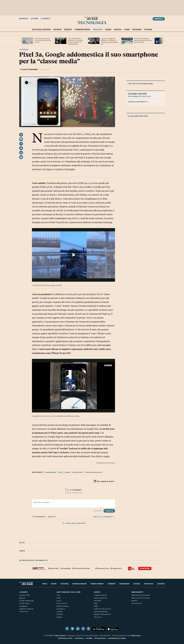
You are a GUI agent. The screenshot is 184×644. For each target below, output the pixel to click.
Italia (45, 584)
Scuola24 (60, 612)
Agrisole (59, 617)
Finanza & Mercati (79, 584)
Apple (68, 472)
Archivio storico (137, 603)
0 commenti (73, 490)
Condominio (61, 609)
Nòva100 (148, 29)
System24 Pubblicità (26, 609)
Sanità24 (60, 614)
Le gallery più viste (138, 116)
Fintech (57, 29)
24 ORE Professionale (26, 601)
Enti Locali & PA (62, 603)
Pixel (61, 472)
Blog (96, 603)
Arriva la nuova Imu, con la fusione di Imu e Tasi (43, 40)
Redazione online (65, 638)
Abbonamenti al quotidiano (141, 595)
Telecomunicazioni (93, 472)
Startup (68, 29)
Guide (127, 29)
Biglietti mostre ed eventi (102, 614)
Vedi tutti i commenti (104, 517)
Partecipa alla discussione (74, 493)
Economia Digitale (41, 29)
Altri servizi (98, 617)
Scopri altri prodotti (138, 102)
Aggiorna (52, 517)
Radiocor (134, 601)
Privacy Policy (100, 638)
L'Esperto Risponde (100, 595)
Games (108, 29)
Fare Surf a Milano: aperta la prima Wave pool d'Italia (143, 40)
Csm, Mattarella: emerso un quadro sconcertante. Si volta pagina (75, 41)
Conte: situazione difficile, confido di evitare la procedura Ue (109, 41)
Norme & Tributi (97, 584)
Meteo (96, 606)
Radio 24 (22, 598)
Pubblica (109, 511)
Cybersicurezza (82, 29)
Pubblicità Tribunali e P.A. (103, 609)
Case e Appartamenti (101, 612)
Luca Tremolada (30, 69)
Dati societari (60, 636)
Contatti (89, 638)
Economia (64, 584)
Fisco (58, 595)
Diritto (59, 598)
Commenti (111, 584)
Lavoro (59, 601)
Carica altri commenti (74, 523)
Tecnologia (92, 22)
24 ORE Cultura (24, 603)
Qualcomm (77, 472)
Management (124, 584)
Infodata (137, 29)
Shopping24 (23, 606)
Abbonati (159, 19)
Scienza (118, 29)
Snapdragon (50, 472)
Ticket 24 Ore (24, 612)
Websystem (136, 636)
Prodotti (98, 29)
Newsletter (98, 601)
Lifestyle (161, 584)
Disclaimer (97, 511)
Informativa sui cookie (117, 638)
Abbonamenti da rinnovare (141, 598)
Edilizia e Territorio (63, 606)
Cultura (137, 584)
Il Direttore (79, 638)
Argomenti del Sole (100, 598)
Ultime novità (137, 94)
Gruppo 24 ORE (24, 595)
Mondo (54, 584)
